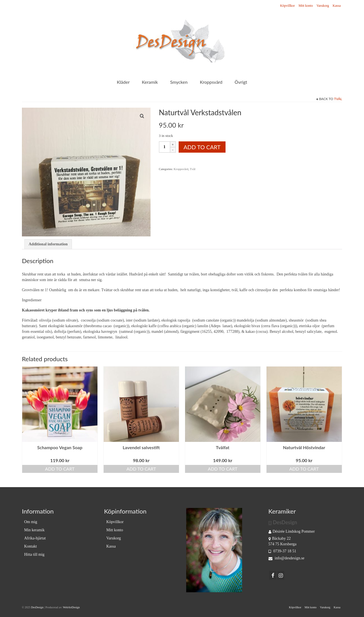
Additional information (48, 244)
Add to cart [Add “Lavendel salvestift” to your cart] (141, 469)
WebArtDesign (71, 607)
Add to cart (202, 147)
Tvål (338, 99)
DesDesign (38, 607)
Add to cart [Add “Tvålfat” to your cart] (223, 469)
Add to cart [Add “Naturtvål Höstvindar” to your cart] (304, 469)
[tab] (48, 244)
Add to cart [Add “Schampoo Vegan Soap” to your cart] (60, 469)
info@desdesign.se (286, 558)
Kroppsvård (181, 169)
